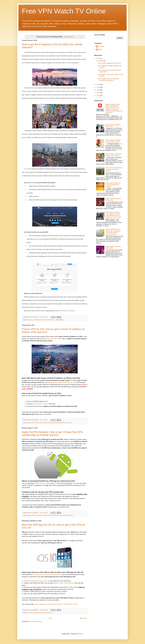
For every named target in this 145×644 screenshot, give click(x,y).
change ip (30, 320)
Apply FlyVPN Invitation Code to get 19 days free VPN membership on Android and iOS (52, 434)
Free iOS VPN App (47, 423)
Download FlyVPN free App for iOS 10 (36, 581)
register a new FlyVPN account (64, 583)
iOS (55, 483)
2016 (98, 95)
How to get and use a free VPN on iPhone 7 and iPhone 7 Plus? (56, 604)
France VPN (38, 423)
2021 (98, 58)
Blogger (81, 634)
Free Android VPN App (41, 515)
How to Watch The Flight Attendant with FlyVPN (113, 141)
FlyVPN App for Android (43, 483)
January (101, 61)
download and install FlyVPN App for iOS (62, 382)
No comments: (44, 317)
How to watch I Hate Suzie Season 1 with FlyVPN (114, 155)
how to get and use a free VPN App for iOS (47, 574)
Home (51, 618)
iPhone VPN (42, 320)
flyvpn (100, 49)
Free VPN (51, 515)
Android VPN (31, 515)
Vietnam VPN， (51, 320)
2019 (98, 87)
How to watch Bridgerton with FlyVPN (109, 63)
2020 (98, 85)
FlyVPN (68, 63)
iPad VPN (62, 423)
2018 (98, 90)
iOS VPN (36, 320)
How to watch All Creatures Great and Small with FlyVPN (114, 169)
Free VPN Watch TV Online (64, 11)
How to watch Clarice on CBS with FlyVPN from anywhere (108, 80)
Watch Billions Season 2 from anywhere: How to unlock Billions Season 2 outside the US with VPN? (113, 215)
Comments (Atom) (36, 621)
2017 (98, 93)
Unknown (101, 46)
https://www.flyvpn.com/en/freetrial (66, 311)
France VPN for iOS (53, 339)
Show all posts (68, 37)
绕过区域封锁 (59, 320)
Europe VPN (31, 423)
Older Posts (83, 618)
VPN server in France (41, 404)
